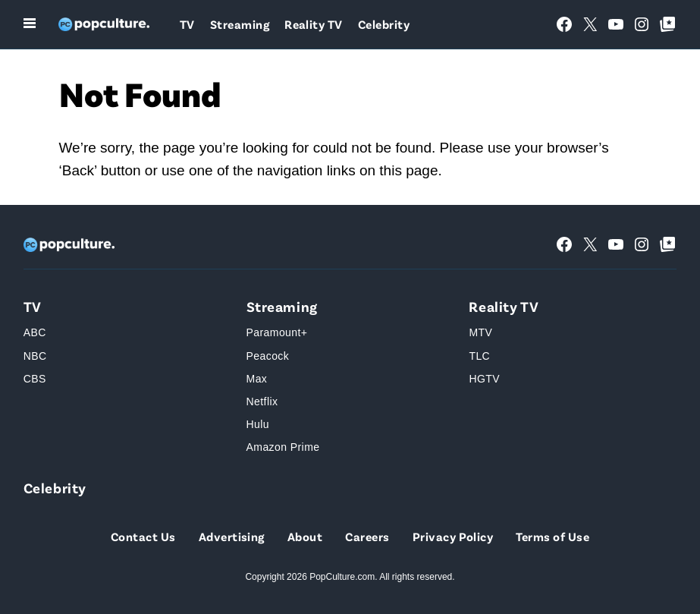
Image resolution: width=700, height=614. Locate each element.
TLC (479, 356)
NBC (35, 356)
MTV (480, 332)
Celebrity (384, 24)
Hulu (258, 424)
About (305, 536)
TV (187, 24)
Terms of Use (552, 536)
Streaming (240, 24)
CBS (35, 379)
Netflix (262, 401)
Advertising (232, 536)
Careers (367, 536)
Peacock (268, 356)
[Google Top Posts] (667, 24)
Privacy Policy (453, 536)
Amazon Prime (283, 447)
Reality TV (314, 24)
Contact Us (143, 536)
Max (257, 379)
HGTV (484, 379)
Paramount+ (277, 332)
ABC (35, 332)
